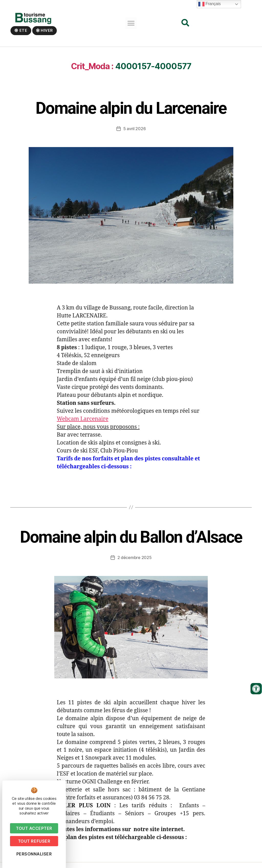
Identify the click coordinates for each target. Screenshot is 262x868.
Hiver (45, 30)
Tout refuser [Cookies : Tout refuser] (34, 841)
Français (209, 4)
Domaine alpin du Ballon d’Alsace (131, 543)
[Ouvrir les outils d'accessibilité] (256, 689)
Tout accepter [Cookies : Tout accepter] (34, 828)
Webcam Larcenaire (83, 425)
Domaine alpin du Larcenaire (131, 114)
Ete (21, 30)
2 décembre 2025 (135, 563)
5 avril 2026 (135, 134)
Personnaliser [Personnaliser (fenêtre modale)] (34, 854)
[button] (131, 23)
